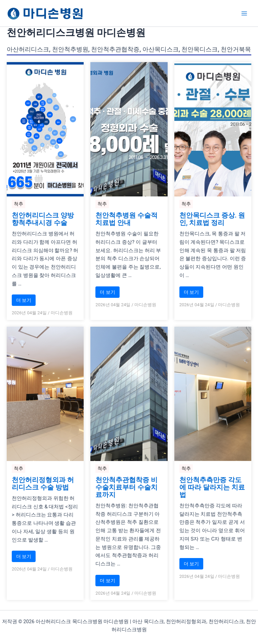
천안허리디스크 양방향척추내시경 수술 (43, 219)
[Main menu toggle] (244, 13)
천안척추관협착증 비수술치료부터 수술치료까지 (126, 487)
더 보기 (24, 300)
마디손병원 (62, 313)
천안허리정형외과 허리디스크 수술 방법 (43, 484)
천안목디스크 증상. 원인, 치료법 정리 (212, 219)
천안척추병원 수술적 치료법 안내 (126, 219)
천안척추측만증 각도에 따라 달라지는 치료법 (212, 487)
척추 (18, 204)
